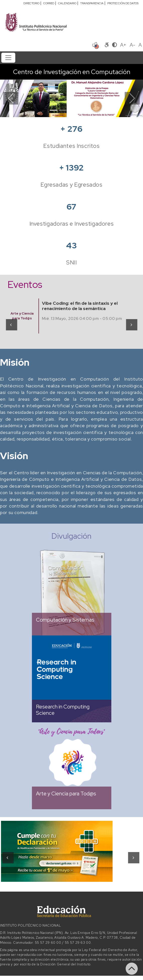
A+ (123, 45)
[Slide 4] (81, 110)
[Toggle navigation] (8, 58)
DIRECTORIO (31, 3)
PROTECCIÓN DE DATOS (123, 3)
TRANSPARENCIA (92, 3)
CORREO (49, 3)
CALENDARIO (67, 3)
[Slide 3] (72, 110)
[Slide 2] (63, 110)
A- (132, 45)
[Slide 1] (54, 110)
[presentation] (11, 325)
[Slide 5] (90, 110)
